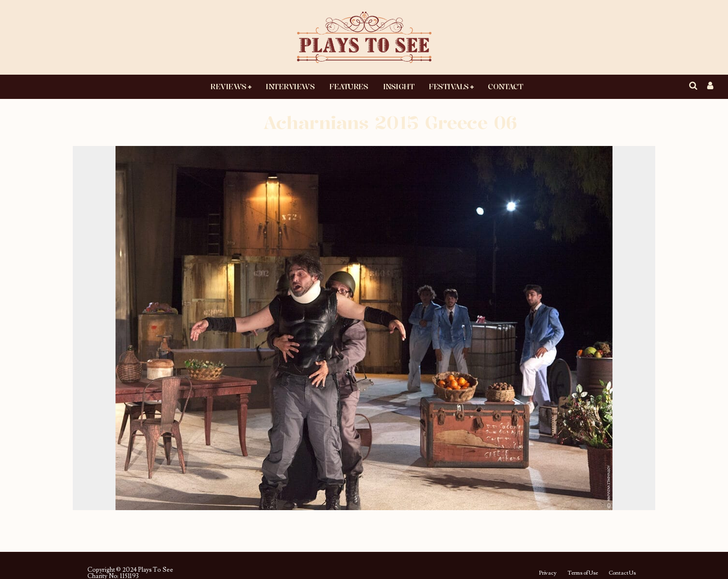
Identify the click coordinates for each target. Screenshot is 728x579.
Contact (505, 86)
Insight (399, 86)
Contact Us (622, 573)
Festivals (449, 86)
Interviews (290, 86)
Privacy (548, 573)
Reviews (228, 86)
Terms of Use (583, 573)
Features (348, 86)
